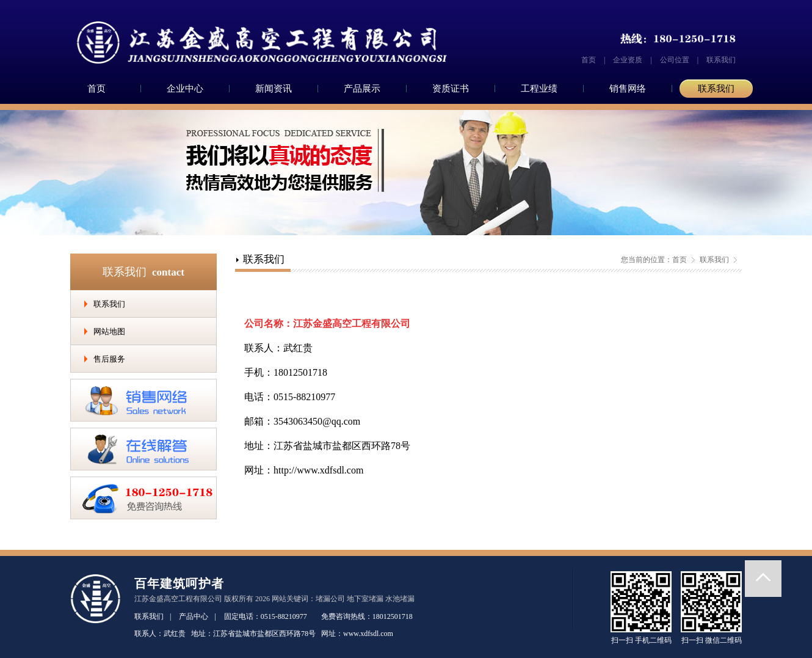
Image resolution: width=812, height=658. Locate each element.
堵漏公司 (330, 599)
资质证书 (451, 89)
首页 (589, 60)
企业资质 (628, 60)
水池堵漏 (400, 599)
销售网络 (628, 89)
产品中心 (194, 616)
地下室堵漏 (365, 599)
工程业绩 (539, 89)
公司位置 (675, 60)
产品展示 (362, 89)
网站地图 (109, 331)
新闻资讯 (274, 89)
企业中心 (185, 89)
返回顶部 (763, 579)
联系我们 (721, 60)
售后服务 (109, 359)
